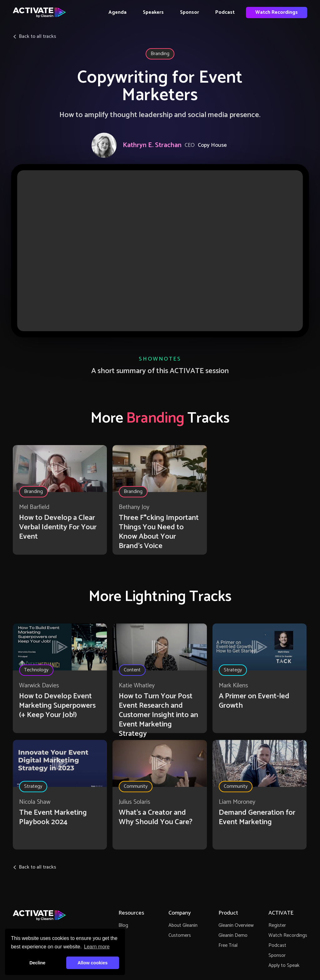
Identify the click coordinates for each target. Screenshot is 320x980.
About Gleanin (183, 925)
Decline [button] (37, 963)
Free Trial (228, 945)
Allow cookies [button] (92, 963)
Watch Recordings (277, 12)
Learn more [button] (97, 947)
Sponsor (190, 12)
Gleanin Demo (233, 935)
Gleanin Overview (236, 925)
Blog (123, 925)
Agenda (117, 12)
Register (277, 925)
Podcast (225, 12)
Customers (180, 935)
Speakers (153, 12)
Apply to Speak (284, 965)
